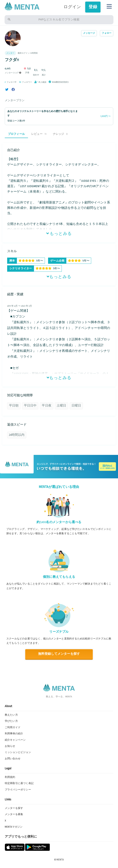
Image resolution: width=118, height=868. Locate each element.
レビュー (39, 134)
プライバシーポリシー (18, 790)
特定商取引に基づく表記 (19, 783)
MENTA (60, 860)
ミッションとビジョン (18, 752)
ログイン (72, 7)
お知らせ (10, 746)
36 (20, 82)
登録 (93, 7)
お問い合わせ (13, 759)
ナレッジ (60, 134)
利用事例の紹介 (14, 734)
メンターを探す (14, 808)
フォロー (107, 33)
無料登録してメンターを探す (59, 654)
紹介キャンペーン (15, 740)
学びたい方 (11, 721)
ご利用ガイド (13, 727)
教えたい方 (11, 715)
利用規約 (10, 777)
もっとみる (59, 234)
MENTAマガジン (14, 827)
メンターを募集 (14, 814)
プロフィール (16, 134)
